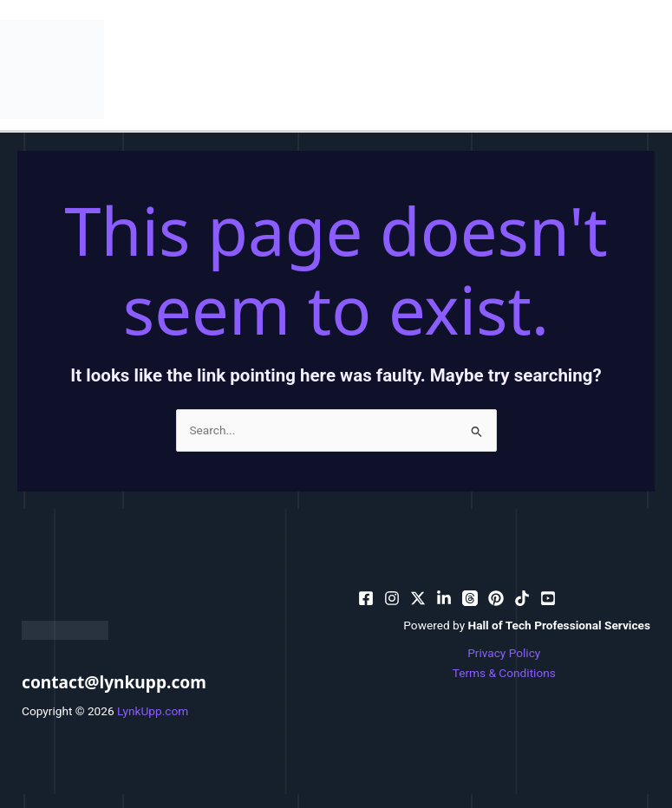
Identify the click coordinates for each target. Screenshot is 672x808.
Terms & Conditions (504, 673)
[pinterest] (392, 598)
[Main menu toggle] (655, 69)
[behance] (418, 598)
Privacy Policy (504, 653)
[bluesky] (444, 598)
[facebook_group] (548, 598)
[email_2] (522, 598)
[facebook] (366, 598)
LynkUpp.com (153, 711)
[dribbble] (470, 598)
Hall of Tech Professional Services (560, 625)
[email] (496, 598)
